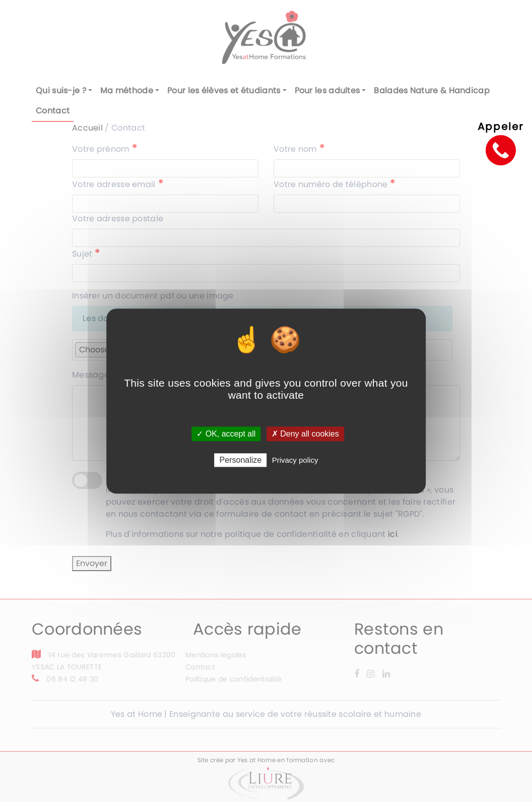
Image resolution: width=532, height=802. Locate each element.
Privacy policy (295, 460)
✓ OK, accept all (226, 434)
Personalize (241, 460)
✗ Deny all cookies (305, 434)
